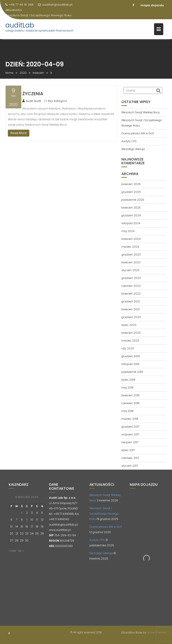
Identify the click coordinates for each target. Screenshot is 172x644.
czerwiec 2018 (130, 403)
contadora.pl (68, 566)
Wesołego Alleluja (133, 149)
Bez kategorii (57, 101)
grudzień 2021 (131, 301)
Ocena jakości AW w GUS (138, 133)
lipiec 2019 (128, 380)
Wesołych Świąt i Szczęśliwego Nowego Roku (38, 15)
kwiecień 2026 (131, 184)
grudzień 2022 (131, 278)
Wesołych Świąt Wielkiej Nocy (141, 112)
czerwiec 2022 (131, 286)
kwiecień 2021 (130, 309)
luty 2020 (128, 348)
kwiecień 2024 (131, 239)
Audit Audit (32, 101)
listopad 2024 (131, 223)
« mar (12, 554)
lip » (21, 554)
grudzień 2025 (131, 192)
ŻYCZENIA (33, 94)
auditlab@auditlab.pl (55, 5)
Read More (19, 133)
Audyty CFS (129, 141)
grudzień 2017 (130, 427)
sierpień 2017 (130, 442)
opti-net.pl (73, 560)
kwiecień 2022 (131, 294)
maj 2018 (127, 411)
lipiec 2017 (128, 450)
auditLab (20, 25)
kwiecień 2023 (131, 262)
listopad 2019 (130, 364)
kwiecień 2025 (131, 208)
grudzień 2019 (131, 356)
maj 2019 (127, 387)
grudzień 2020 (131, 317)
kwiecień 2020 (131, 333)
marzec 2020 (130, 341)
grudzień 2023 (131, 254)
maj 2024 (128, 231)
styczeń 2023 (130, 270)
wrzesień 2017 (130, 434)
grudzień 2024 (131, 215)
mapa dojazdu (152, 5)
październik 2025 (133, 200)
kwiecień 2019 (130, 395)
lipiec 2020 (129, 325)
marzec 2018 (130, 419)
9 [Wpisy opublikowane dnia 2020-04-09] (27, 523)
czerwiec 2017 (130, 458)
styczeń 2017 (130, 466)
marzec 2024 (130, 247)
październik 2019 (132, 372)
